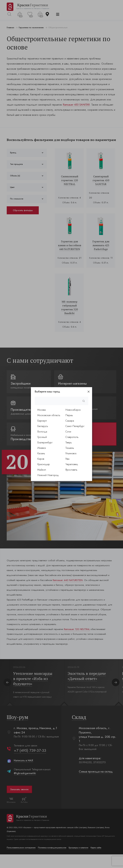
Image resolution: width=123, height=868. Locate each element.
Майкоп (42, 470)
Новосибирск (73, 410)
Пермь (69, 415)
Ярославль (71, 470)
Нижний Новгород (48, 475)
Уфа (67, 459)
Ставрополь (72, 437)
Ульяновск (71, 453)
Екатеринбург (45, 442)
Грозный (42, 437)
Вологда (42, 432)
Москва (41, 410)
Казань (41, 453)
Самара (70, 421)
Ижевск (42, 448)
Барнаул (42, 421)
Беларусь (43, 426)
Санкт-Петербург (75, 426)
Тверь (69, 442)
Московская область (49, 415)
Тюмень (70, 448)
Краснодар (44, 464)
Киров (41, 459)
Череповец (72, 464)
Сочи (68, 432)
